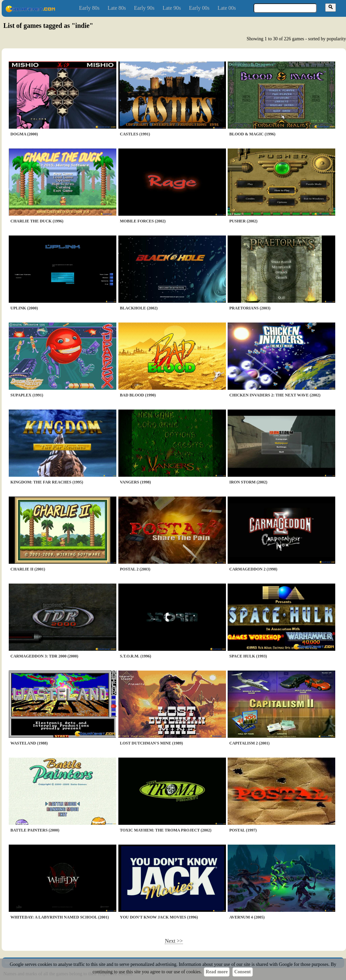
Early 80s (89, 8)
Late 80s (117, 8)
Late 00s (227, 8)
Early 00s (199, 8)
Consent (243, 972)
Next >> (174, 941)
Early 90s (144, 8)
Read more (217, 972)
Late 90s (172, 8)
